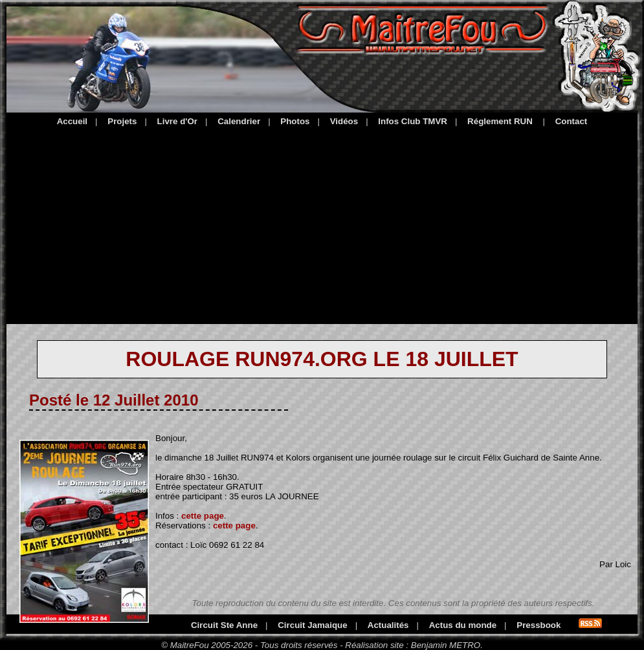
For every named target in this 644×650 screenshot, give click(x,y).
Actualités (388, 625)
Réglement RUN (500, 121)
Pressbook (539, 625)
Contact (572, 121)
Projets (122, 121)
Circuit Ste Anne (224, 625)
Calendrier (239, 121)
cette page (203, 516)
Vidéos (344, 121)
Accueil (72, 121)
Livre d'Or (177, 121)
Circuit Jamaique (312, 625)
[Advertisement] (322, 223)
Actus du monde (463, 625)
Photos (295, 121)
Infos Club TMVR (413, 121)
